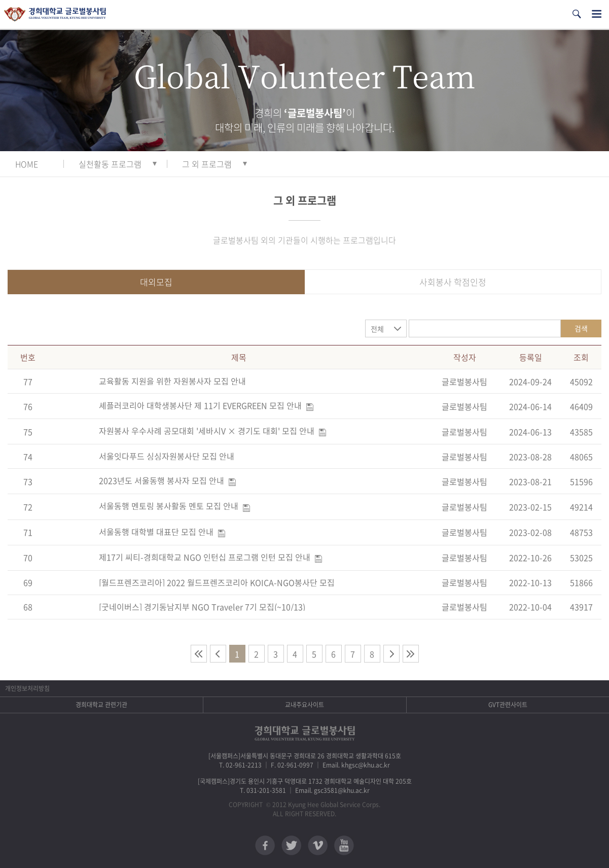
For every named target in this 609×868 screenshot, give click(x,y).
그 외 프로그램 (207, 164)
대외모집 (156, 282)
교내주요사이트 (304, 705)
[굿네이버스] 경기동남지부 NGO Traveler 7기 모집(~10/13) (202, 607)
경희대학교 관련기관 (101, 705)
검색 (581, 328)
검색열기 (577, 14)
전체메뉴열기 (597, 14)
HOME (27, 164)
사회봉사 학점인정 (453, 282)
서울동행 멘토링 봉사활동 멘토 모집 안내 (169, 506)
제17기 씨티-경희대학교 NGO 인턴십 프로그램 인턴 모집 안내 (205, 557)
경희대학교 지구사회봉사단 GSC (55, 14)
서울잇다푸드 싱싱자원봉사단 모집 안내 (167, 456)
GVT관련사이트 (508, 705)
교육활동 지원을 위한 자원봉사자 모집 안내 (172, 381)
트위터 (291, 845)
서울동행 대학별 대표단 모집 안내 (156, 532)
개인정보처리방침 (27, 688)
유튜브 (344, 845)
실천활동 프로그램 (110, 164)
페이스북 (265, 845)
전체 (377, 329)
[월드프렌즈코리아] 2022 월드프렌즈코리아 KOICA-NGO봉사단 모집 (217, 582)
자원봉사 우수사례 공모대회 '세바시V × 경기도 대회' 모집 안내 (207, 431)
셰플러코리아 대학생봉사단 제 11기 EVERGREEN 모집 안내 (200, 405)
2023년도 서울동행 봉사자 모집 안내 (162, 480)
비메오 (318, 845)
